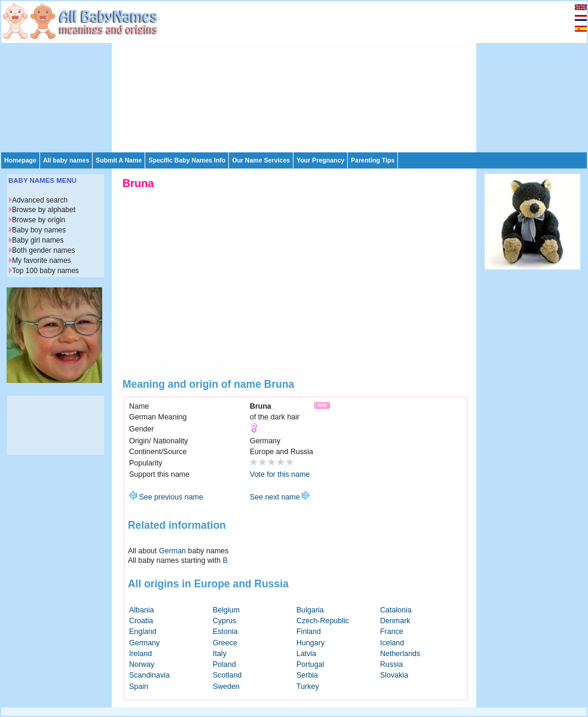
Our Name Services (261, 160)
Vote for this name (280, 474)
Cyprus (225, 621)
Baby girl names (38, 240)
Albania (142, 610)
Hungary (310, 643)
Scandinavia (149, 675)
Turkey (308, 687)
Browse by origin (39, 220)
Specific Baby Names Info (187, 160)
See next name (280, 497)
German (172, 551)
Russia (391, 664)
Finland (309, 632)
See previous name (166, 497)
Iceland (392, 643)
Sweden (226, 687)
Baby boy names (39, 230)
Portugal (310, 664)
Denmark (395, 621)
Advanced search (40, 200)
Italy (220, 654)
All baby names (66, 160)
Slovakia (394, 675)
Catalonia (396, 610)
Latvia (306, 654)
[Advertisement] (248, 76)
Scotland (227, 675)
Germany (144, 643)
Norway (142, 664)
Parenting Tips (373, 160)
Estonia (225, 632)
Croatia (141, 621)
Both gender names (43, 250)
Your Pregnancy (320, 160)
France (392, 632)
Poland (224, 664)
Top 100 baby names (45, 271)
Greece (225, 643)
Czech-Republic (323, 621)
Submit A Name (119, 160)
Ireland (140, 654)
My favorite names (42, 261)
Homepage (20, 160)
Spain (139, 687)
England (143, 632)
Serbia (307, 675)
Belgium (226, 610)
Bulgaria (310, 610)
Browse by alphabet (44, 210)
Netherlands (400, 654)
